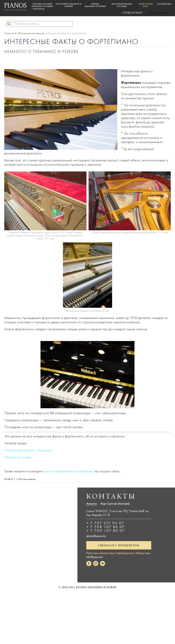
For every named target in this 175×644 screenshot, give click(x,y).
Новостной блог (146, 5)
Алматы (92, 504)
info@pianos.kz (95, 557)
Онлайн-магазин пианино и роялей (42, 5)
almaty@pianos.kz (96, 536)
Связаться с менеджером (119, 545)
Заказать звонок (158, 13)
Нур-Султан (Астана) (115, 504)
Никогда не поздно (19, 457)
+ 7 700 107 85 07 (106, 530)
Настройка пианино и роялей (69, 5)
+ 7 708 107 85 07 (106, 527)
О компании (164, 4)
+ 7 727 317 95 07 (105, 523)
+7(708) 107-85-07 (127, 13)
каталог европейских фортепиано (70, 471)
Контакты (39, 9)
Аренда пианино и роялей (95, 5)
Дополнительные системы (122, 5)
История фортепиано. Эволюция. (29, 450)
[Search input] (41, 24)
